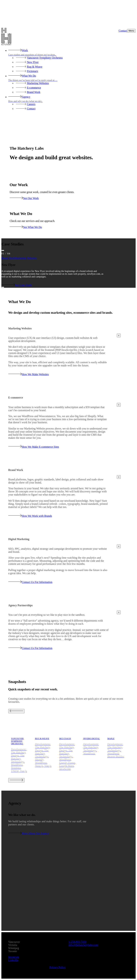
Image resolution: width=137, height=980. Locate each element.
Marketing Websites (26, 258)
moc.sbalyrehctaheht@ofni (83, 945)
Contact (123, 31)
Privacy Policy (57, 967)
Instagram (14, 957)
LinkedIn (13, 960)
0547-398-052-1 (78, 942)
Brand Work (8, 258)
